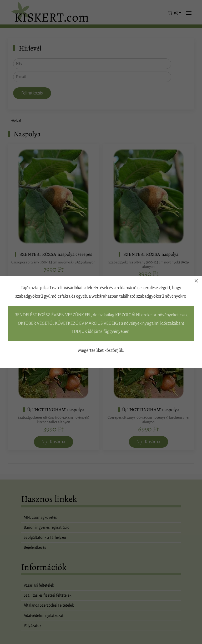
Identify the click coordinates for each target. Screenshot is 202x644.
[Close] (196, 281)
